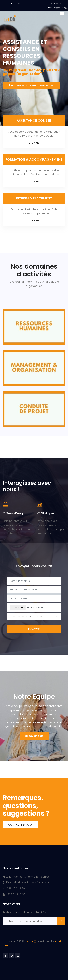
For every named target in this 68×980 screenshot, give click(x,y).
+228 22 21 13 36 (14, 894)
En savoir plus (34, 736)
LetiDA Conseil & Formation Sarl (26, 877)
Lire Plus (34, 143)
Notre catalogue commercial (31, 86)
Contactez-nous (20, 825)
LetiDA (31, 941)
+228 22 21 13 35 (14, 888)
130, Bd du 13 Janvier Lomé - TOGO (26, 883)
